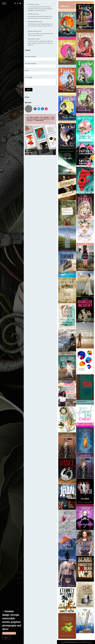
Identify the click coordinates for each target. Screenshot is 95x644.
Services (28, 151)
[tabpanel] (40, 140)
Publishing (29, 152)
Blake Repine (31, 39)
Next (54, 140)
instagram (15, 3)
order (40, 31)
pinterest (20, 3)
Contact (28, 50)
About (6, 637)
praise (37, 4)
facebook (18, 3)
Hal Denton (31, 14)
